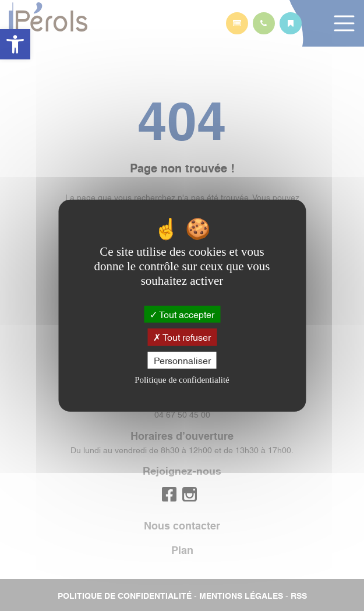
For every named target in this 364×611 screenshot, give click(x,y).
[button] (15, 44)
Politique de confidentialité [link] (182, 380)
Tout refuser (182, 337)
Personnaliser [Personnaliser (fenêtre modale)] (182, 359)
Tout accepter (182, 314)
